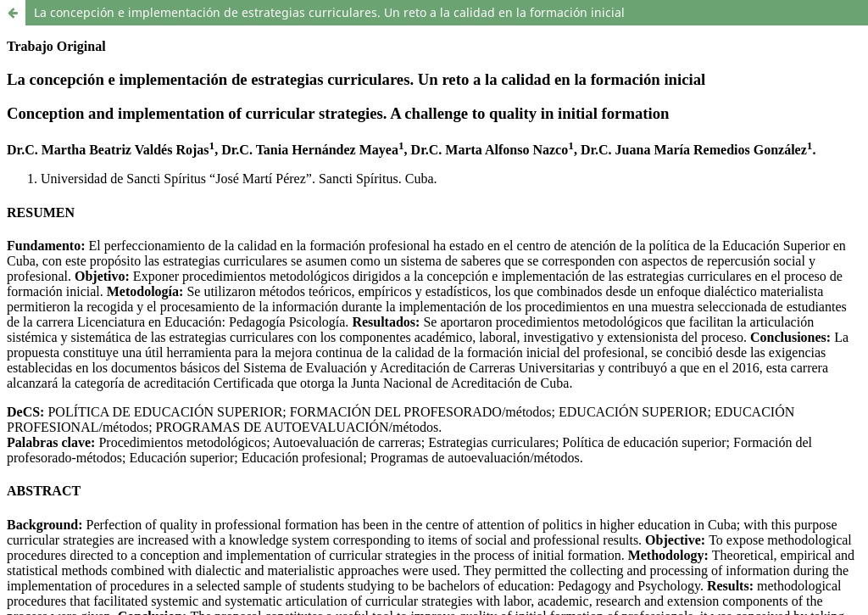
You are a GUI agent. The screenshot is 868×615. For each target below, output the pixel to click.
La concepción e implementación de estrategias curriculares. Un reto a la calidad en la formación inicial (329, 12)
